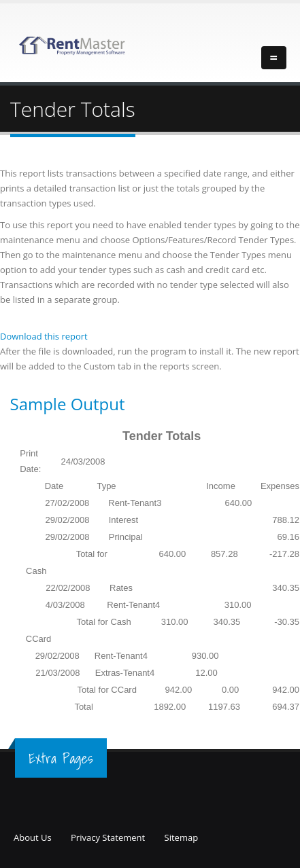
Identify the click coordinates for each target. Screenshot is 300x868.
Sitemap (182, 837)
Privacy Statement (108, 837)
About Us (33, 837)
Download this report (44, 336)
